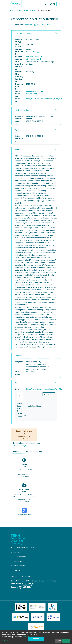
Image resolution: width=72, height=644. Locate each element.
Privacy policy (18, 566)
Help (48, 4)
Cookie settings (18, 561)
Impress (15, 570)
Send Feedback (18, 557)
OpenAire (53, 617)
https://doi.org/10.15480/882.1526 (37, 25)
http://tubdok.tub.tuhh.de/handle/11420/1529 (44, 99)
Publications (30, 11)
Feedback (36, 639)
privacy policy (29, 637)
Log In (51, 4)
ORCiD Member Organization (37, 607)
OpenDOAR (38, 617)
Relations (19, 130)
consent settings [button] (19, 446)
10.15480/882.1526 (33, 94)
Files (17, 383)
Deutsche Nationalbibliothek (21, 607)
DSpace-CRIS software (28, 581)
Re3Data (20, 617)
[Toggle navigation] (59, 4)
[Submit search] (45, 3)
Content (18, 356)
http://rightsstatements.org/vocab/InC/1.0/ (44, 389)
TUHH (19, 11)
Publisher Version (22, 110)
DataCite (52, 607)
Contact (16, 552)
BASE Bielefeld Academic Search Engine (36, 627)
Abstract (19, 150)
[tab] (36, 33)
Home (12, 11)
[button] (54, 4)
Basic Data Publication (24, 33)
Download (49, 394)
